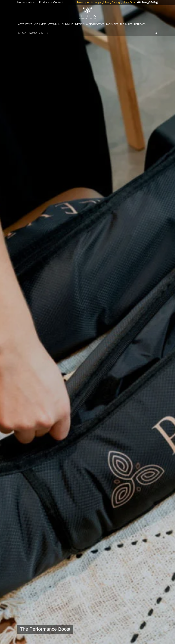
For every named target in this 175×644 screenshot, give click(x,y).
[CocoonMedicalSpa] (87, 13)
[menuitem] (22, 3)
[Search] (156, 33)
